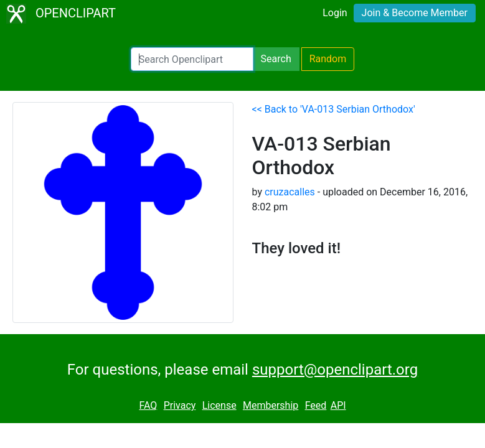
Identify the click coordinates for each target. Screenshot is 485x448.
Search (276, 59)
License (219, 405)
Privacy (180, 405)
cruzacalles (290, 192)
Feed (316, 405)
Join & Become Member (415, 13)
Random (328, 59)
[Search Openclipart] (192, 59)
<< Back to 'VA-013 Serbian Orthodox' (334, 109)
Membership (271, 405)
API (338, 405)
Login (335, 13)
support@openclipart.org (335, 370)
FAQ (148, 405)
